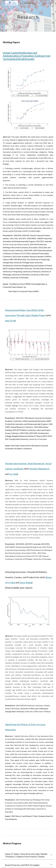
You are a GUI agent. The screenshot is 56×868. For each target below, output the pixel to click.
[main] (28, 16)
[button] (3, 3)
